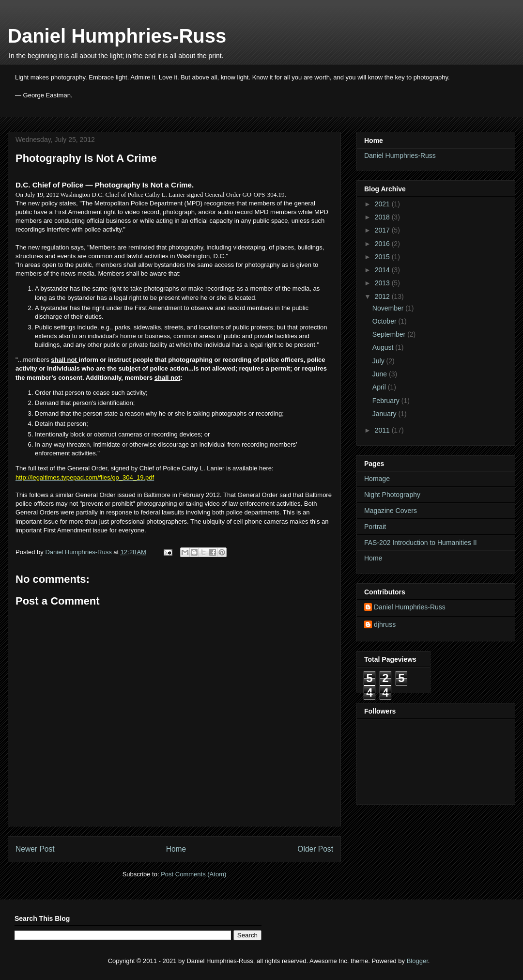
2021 (383, 204)
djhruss (385, 624)
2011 (383, 430)
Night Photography (392, 495)
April (380, 387)
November (389, 308)
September (390, 334)
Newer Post (35, 849)
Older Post (315, 849)
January (385, 414)
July (379, 361)
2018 (383, 217)
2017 (383, 230)
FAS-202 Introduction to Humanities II (421, 543)
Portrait (375, 527)
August (384, 347)
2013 (383, 283)
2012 (383, 296)
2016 (383, 244)
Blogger (417, 961)
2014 (383, 270)
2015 (383, 257)
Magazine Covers (391, 511)
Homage (377, 479)
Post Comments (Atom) (193, 874)
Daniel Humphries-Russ (117, 36)
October (385, 321)
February (387, 401)
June (381, 374)
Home (176, 849)
